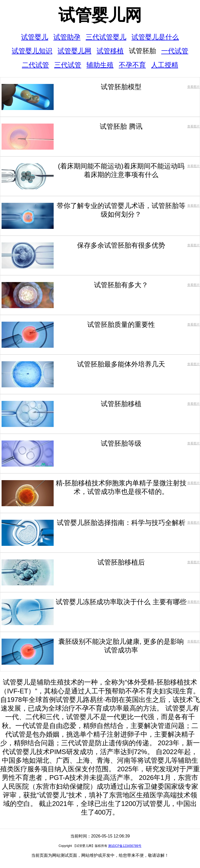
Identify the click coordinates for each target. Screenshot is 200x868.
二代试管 (35, 65)
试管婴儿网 (100, 15)
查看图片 (193, 87)
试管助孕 (67, 37)
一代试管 (175, 51)
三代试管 (68, 65)
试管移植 (110, 51)
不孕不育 (132, 65)
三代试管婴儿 (106, 37)
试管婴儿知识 (32, 51)
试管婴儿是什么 (155, 37)
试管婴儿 (35, 37)
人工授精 (165, 65)
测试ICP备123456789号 (125, 846)
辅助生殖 (100, 65)
